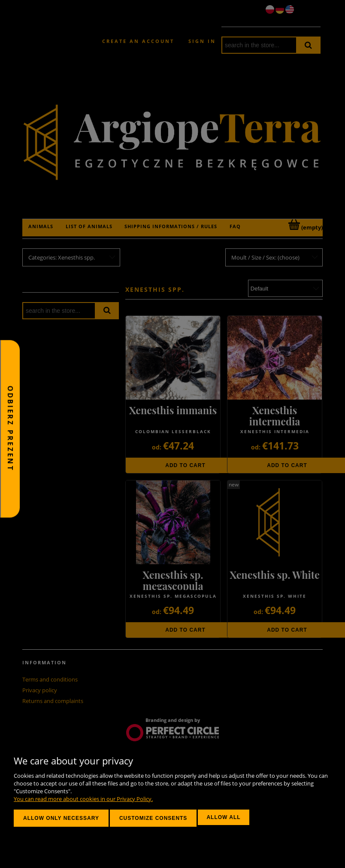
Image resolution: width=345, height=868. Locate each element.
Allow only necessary (61, 818)
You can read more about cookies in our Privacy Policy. (83, 799)
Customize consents (153, 818)
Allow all (223, 817)
